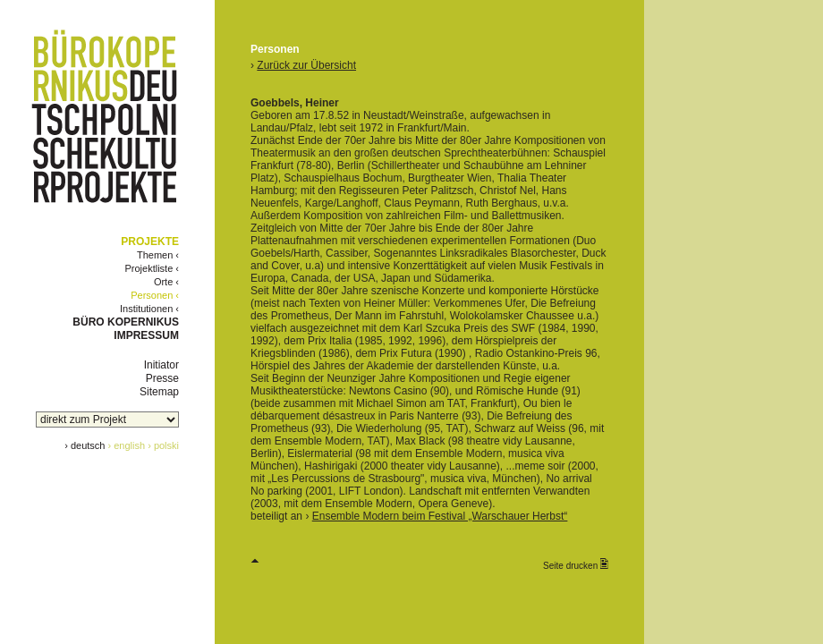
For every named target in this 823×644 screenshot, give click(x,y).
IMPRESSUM (146, 335)
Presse (162, 378)
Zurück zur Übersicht (306, 65)
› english (127, 445)
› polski (163, 445)
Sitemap (159, 392)
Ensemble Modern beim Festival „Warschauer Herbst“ (440, 516)
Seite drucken (576, 564)
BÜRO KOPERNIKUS (126, 322)
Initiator (161, 365)
